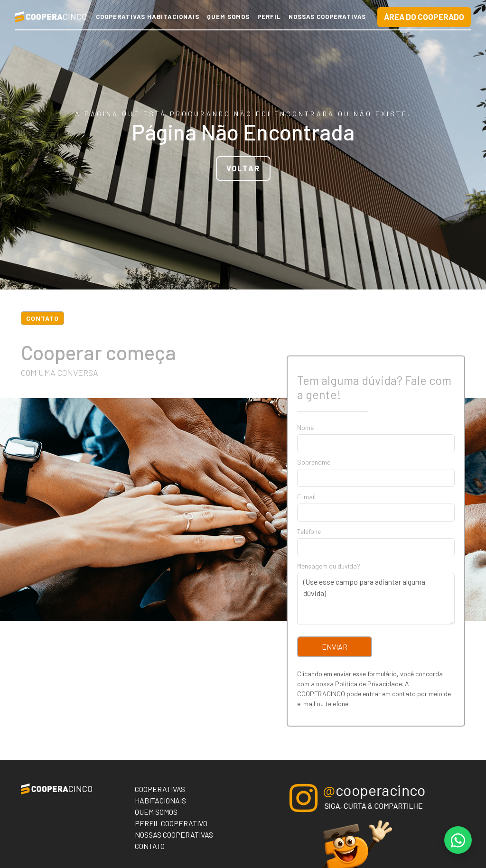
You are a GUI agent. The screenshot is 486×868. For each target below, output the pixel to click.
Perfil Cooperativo (171, 823)
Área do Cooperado (424, 17)
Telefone (309, 531)
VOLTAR (243, 168)
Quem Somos (228, 17)
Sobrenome (314, 462)
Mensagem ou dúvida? (329, 566)
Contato (150, 846)
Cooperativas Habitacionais (148, 17)
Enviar (335, 647)
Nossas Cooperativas (327, 17)
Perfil (269, 17)
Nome (305, 427)
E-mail (306, 497)
